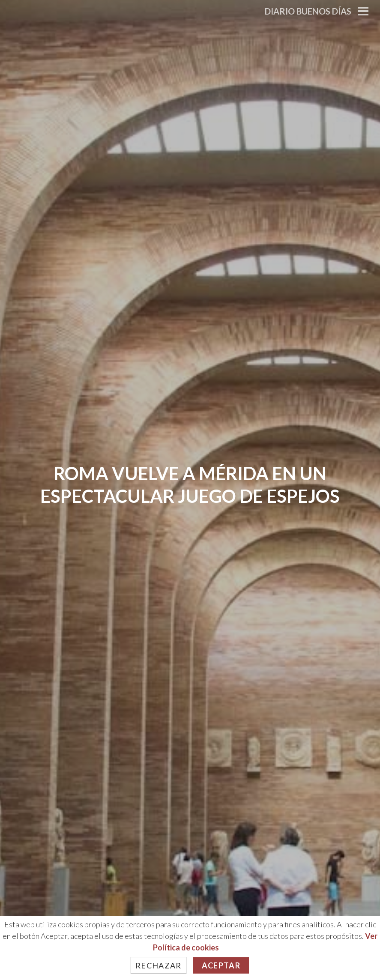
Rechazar (159, 965)
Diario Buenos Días (308, 11)
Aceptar (221, 965)
